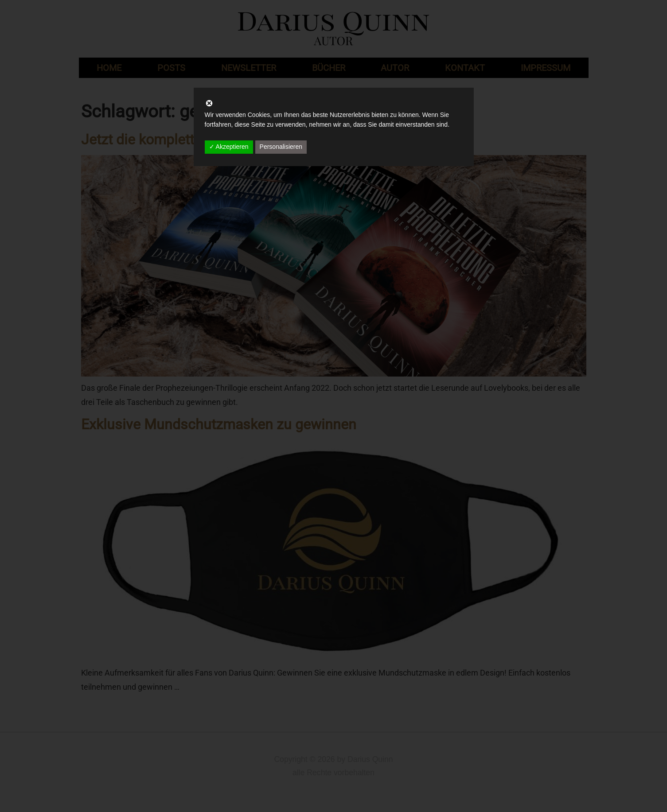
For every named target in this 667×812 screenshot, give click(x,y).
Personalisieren (281, 147)
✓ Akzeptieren (229, 147)
